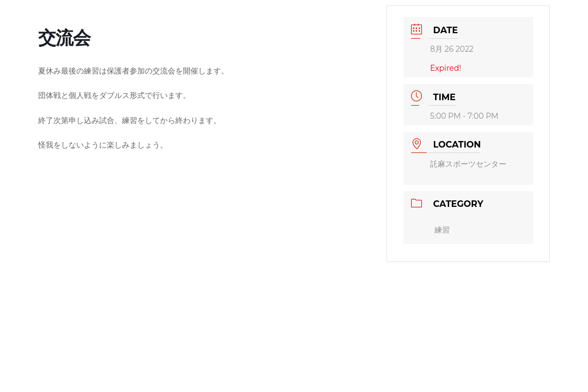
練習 (442, 230)
